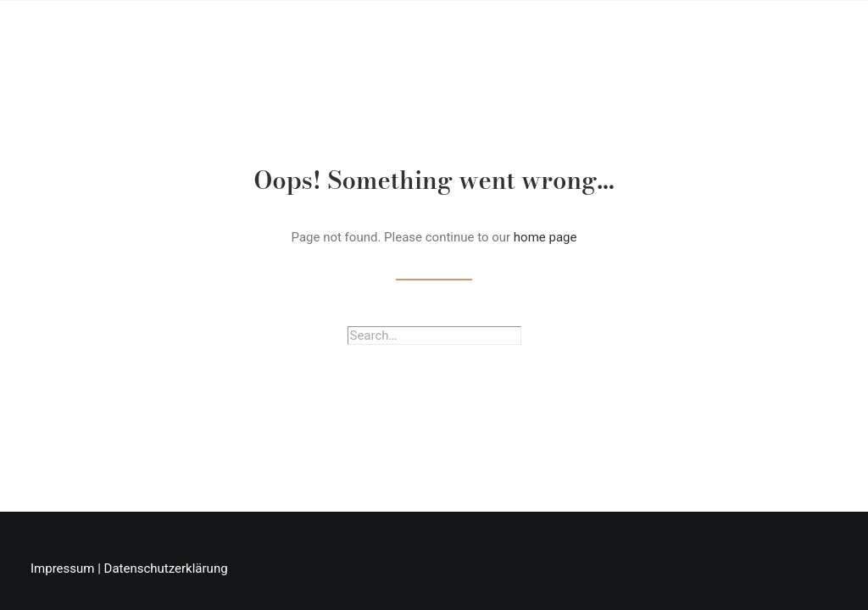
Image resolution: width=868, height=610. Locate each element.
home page (545, 237)
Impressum (62, 568)
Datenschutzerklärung (166, 568)
